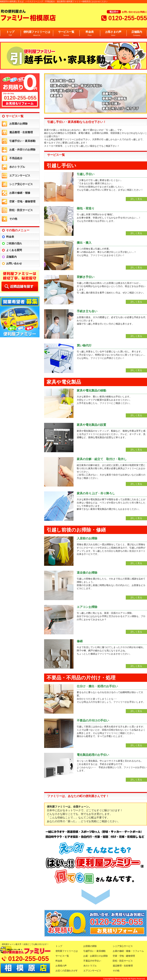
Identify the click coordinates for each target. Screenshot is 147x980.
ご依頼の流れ (14, 243)
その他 (13, 219)
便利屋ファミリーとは (37, 34)
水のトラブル (17, 167)
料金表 (90, 34)
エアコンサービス (20, 176)
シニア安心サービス (21, 184)
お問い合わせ (14, 263)
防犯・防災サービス (21, 210)
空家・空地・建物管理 (22, 201)
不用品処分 (16, 158)
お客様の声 (61, 966)
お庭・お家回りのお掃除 (95, 956)
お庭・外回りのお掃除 (22, 150)
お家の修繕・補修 (20, 193)
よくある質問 (14, 250)
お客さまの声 (113, 34)
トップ (10, 34)
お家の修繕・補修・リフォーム (128, 951)
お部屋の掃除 (90, 946)
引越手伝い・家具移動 (22, 141)
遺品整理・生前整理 (21, 132)
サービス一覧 (66, 34)
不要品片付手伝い (92, 961)
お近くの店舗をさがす (67, 971)
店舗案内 (137, 34)
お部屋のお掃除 (18, 124)
